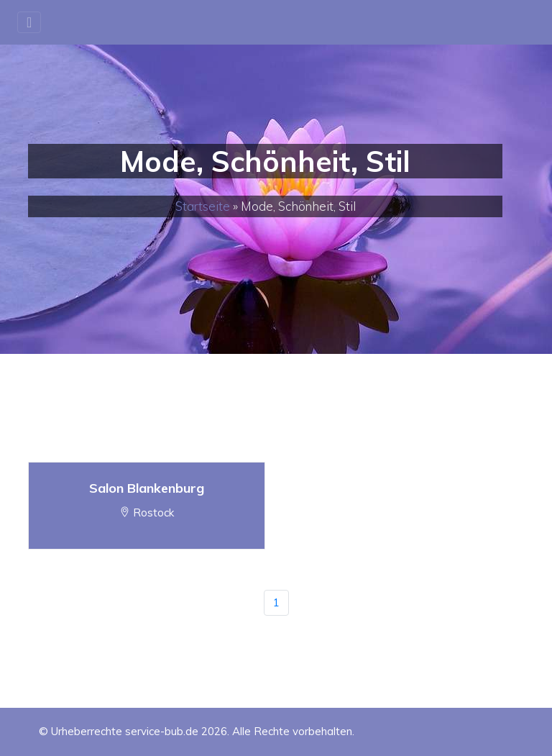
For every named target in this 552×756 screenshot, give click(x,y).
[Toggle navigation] (29, 22)
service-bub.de (162, 731)
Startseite (203, 206)
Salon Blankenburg (147, 488)
